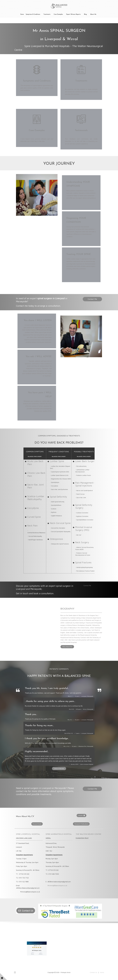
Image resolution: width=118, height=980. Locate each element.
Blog (85, 14)
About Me (93, 14)
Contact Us (93, 972)
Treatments (47, 14)
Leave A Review (59, 769)
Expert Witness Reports (73, 14)
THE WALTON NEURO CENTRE (88, 834)
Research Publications (81, 824)
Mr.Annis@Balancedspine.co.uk (57, 886)
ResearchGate (37, 824)
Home (22, 14)
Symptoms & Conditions (33, 14)
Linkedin (81, 815)
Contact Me (92, 299)
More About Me (67, 647)
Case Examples (58, 14)
